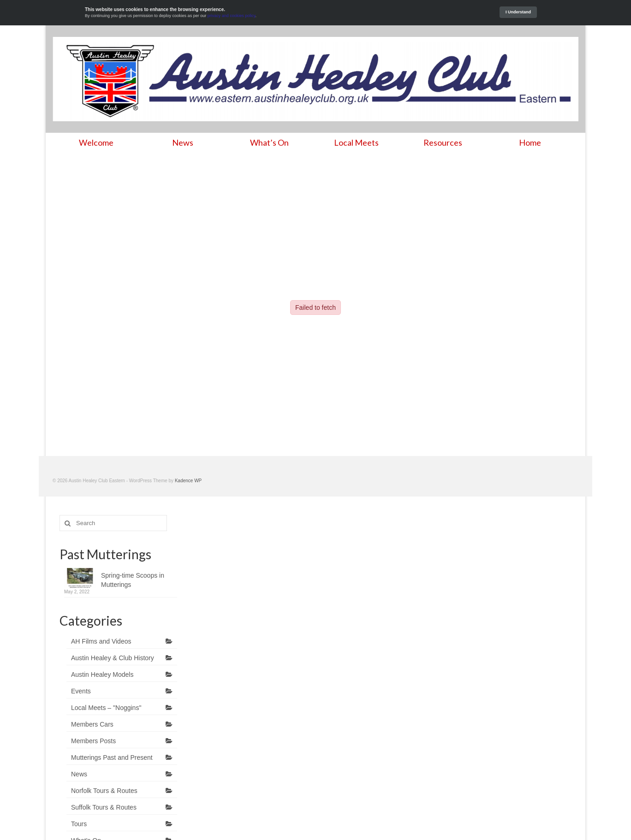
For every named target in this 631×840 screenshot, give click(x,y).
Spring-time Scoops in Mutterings (133, 580)
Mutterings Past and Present (112, 757)
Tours (79, 824)
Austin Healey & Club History (113, 658)
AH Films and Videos (101, 641)
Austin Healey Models (102, 674)
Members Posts (93, 741)
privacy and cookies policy (232, 16)
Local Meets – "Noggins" (106, 708)
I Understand (518, 12)
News (79, 774)
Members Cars (92, 724)
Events (81, 691)
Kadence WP (188, 481)
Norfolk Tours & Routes (104, 791)
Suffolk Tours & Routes (104, 807)
